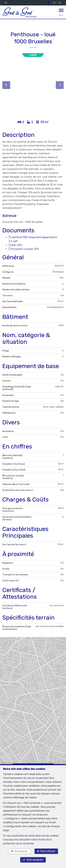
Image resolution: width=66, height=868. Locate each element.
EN (54, 3)
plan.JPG (15, 245)
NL (60, 3)
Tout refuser (48, 851)
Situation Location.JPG (24, 249)
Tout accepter (35, 860)
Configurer (21, 851)
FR (48, 3)
